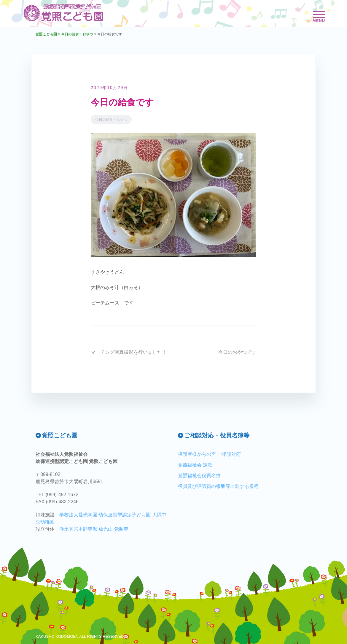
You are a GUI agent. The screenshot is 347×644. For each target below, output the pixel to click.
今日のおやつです (237, 352)
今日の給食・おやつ (111, 120)
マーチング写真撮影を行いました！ (129, 352)
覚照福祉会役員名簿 (199, 476)
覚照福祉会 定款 (195, 465)
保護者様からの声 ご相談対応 (209, 454)
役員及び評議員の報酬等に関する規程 (218, 486)
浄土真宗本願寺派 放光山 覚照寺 (94, 529)
